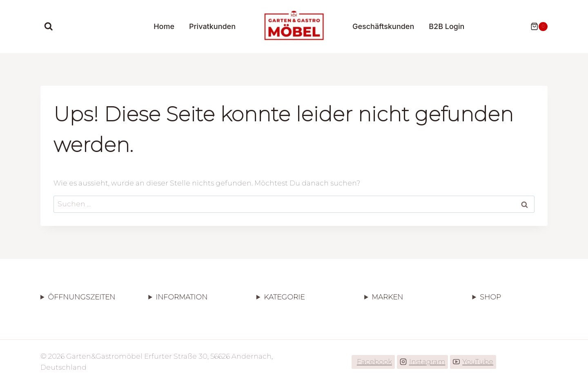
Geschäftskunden (383, 26)
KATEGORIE (284, 297)
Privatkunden (212, 26)
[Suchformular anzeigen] (49, 27)
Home (164, 26)
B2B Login (447, 26)
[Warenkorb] (535, 27)
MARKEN (387, 297)
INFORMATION (182, 297)
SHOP (490, 297)
